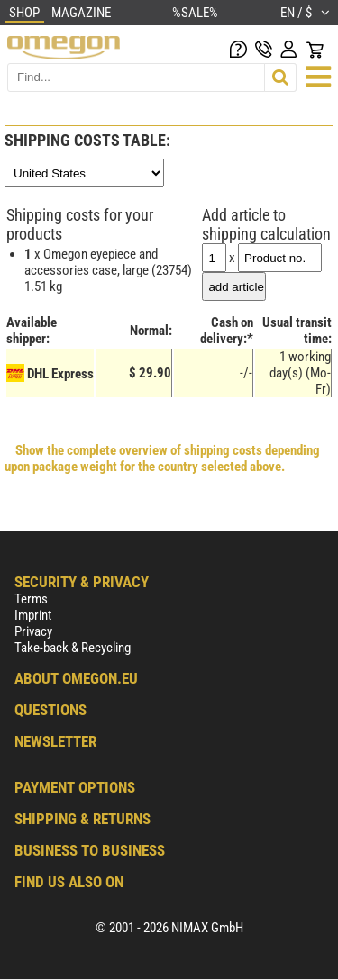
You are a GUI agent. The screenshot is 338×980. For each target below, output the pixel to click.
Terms (31, 599)
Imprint (33, 615)
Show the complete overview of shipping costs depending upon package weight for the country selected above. (162, 458)
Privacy (33, 631)
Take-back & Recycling (73, 648)
